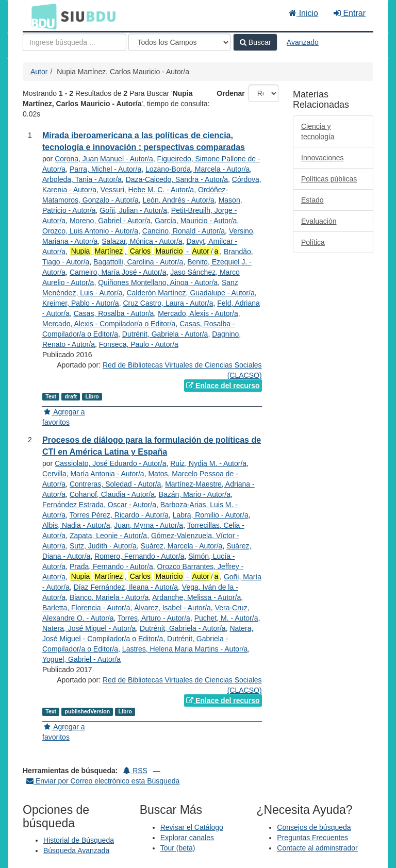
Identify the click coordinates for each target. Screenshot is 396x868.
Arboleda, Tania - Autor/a (82, 179)
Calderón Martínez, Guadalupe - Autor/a (190, 293)
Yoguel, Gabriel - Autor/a (81, 659)
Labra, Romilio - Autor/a (211, 515)
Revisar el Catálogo (192, 827)
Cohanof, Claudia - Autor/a (112, 494)
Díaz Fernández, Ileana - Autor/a (126, 587)
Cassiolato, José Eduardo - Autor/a (110, 463)
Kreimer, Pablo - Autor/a (81, 303)
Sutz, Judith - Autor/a (103, 546)
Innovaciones (323, 158)
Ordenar (230, 93)
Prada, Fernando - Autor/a (111, 566)
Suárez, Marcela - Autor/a (182, 546)
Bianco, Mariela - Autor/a (109, 597)
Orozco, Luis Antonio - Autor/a (90, 231)
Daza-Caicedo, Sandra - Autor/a (177, 179)
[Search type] (179, 42)
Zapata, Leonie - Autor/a (108, 536)
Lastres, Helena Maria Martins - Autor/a (185, 649)
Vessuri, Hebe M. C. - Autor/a (147, 190)
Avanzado (303, 42)
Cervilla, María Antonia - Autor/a (93, 474)
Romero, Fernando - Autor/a (139, 556)
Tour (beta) (178, 848)
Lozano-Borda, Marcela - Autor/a (197, 169)
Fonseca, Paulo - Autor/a (139, 344)
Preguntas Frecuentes (312, 838)
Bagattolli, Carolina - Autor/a (138, 262)
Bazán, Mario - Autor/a (195, 494)
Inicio (303, 13)
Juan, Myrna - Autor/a (148, 525)
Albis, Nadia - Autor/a (76, 525)
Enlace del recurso (223, 386)
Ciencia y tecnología (318, 131)
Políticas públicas (329, 179)
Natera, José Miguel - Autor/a (89, 628)
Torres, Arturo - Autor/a (154, 618)
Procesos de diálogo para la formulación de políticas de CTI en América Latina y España (152, 446)
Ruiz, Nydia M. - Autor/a (208, 463)
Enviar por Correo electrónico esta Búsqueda (103, 781)
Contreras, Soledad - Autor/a (115, 484)
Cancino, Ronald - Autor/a (184, 231)
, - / (145, 251)
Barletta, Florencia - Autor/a (86, 608)
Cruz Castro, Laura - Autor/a (168, 303)
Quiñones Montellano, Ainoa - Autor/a (158, 282)
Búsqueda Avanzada (76, 850)
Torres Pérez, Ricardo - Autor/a (119, 515)
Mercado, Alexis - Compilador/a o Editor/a (109, 324)
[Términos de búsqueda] (75, 42)
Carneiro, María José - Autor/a (118, 272)
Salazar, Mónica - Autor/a (142, 241)
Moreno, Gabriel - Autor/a (110, 221)
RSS (135, 771)
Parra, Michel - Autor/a (105, 169)
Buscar (255, 42)
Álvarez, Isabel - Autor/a (172, 608)
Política (313, 242)
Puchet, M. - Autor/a (226, 618)
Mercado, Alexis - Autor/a (198, 313)
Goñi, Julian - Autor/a (133, 210)
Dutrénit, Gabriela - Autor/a (165, 334)
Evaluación (319, 221)
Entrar (350, 13)
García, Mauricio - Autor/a (196, 221)
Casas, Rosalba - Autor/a (114, 313)
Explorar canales (187, 838)
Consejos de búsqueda (314, 827)
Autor (39, 72)
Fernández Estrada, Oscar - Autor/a (99, 505)
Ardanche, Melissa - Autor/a (196, 597)
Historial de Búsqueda (79, 840)
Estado (312, 200)
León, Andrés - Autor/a (179, 200)
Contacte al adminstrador (317, 848)
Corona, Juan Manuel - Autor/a (104, 159)
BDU (41, 16)
